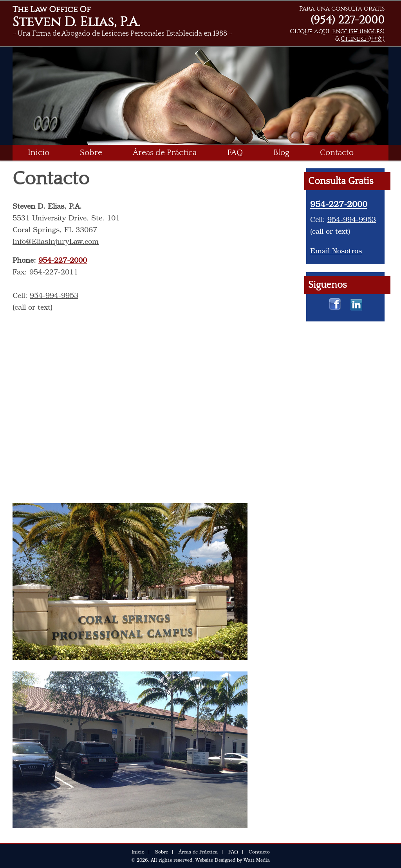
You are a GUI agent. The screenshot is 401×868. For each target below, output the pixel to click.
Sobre (91, 152)
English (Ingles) (358, 31)
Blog (281, 152)
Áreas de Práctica (165, 152)
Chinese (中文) (363, 39)
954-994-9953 (54, 295)
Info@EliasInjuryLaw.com (56, 241)
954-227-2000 (63, 260)
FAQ (235, 152)
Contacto (337, 152)
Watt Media (257, 860)
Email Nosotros (336, 251)
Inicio (39, 152)
